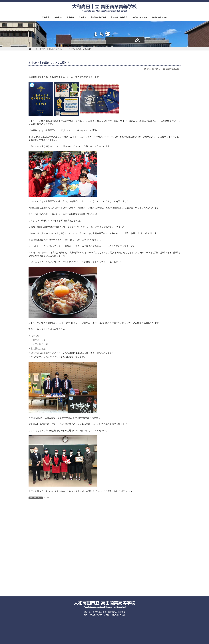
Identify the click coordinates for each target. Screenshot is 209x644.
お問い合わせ (95, 551)
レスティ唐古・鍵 (39, 344)
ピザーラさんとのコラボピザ (73, 418)
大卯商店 (35, 336)
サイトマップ (131, 551)
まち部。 (47, 498)
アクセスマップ (79, 551)
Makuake (42, 227)
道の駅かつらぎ (38, 348)
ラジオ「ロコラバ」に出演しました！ (49, 510)
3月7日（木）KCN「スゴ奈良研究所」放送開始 (132, 510)
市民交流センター (39, 340)
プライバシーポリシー (113, 551)
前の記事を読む (40, 520)
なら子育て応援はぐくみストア (46, 353)
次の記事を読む (169, 520)
